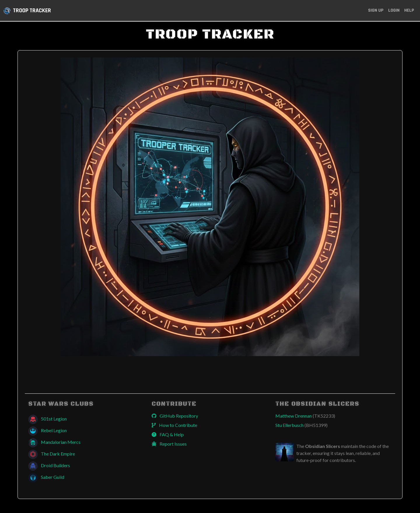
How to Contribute (174, 425)
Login (394, 10)
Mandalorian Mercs (54, 442)
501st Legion (48, 419)
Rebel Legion (48, 430)
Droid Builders (49, 465)
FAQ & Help (168, 434)
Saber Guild (46, 477)
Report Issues (169, 444)
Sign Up (376, 10)
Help (409, 10)
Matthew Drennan (305, 416)
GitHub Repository (175, 416)
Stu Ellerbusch (301, 425)
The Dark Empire (52, 454)
